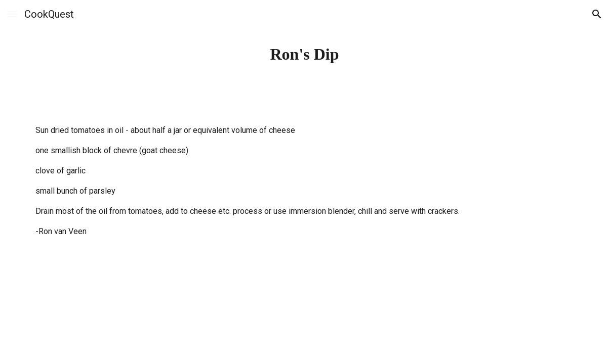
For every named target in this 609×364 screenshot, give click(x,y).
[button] (12, 14)
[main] (304, 54)
